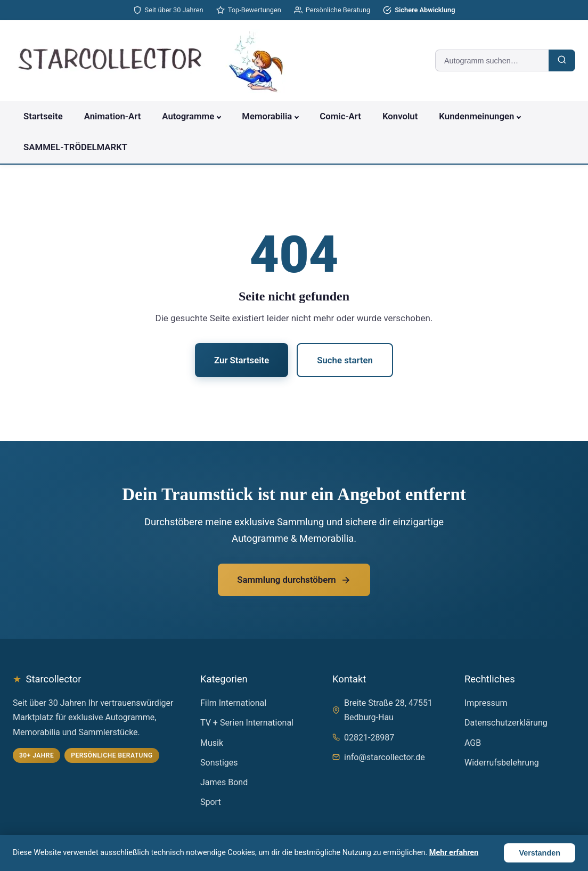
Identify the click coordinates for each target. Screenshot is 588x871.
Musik (212, 743)
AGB (473, 743)
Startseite (43, 116)
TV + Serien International (247, 723)
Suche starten (345, 360)
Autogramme (188, 116)
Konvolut (400, 116)
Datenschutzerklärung (506, 723)
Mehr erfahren (454, 853)
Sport (211, 802)
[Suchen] (562, 60)
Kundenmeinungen (476, 116)
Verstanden (540, 853)
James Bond (224, 782)
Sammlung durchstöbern (294, 580)
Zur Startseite (242, 360)
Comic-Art (340, 116)
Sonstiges (219, 763)
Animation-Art (113, 116)
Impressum (486, 703)
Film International (233, 703)
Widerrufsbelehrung (502, 763)
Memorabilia (267, 116)
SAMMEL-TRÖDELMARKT (75, 147)
